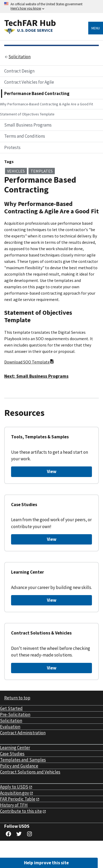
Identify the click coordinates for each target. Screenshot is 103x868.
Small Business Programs (28, 125)
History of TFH (14, 805)
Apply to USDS (14, 787)
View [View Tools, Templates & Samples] (52, 471)
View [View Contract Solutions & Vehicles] (52, 668)
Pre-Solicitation (15, 714)
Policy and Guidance (19, 766)
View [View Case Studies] (52, 539)
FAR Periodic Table (18, 799)
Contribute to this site (21, 811)
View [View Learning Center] (52, 600)
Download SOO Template (29, 362)
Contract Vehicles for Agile (29, 82)
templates (42, 171)
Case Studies (12, 754)
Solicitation (11, 721)
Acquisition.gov (14, 793)
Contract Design (19, 71)
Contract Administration (23, 733)
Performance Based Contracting (37, 93)
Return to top (17, 698)
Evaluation (10, 727)
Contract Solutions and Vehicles (30, 772)
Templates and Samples (23, 760)
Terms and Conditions (25, 136)
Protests (12, 147)
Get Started (11, 708)
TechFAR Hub (30, 23)
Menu (96, 28)
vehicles (16, 171)
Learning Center (15, 748)
